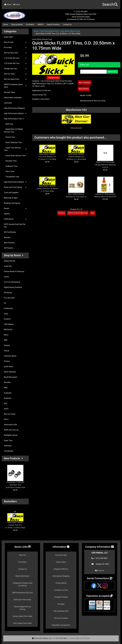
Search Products (53, 25)
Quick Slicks (9, 367)
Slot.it (6, 419)
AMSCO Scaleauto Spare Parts (15, 86)
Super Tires (8, 440)
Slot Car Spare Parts (15, 79)
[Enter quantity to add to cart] (93, 72)
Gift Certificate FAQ (61, 611)
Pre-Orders (30, 25)
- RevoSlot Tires (10, 161)
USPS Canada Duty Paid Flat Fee (15, 226)
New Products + (13, 458)
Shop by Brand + (14, 255)
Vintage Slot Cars (15, 69)
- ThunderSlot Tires (12, 177)
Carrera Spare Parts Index (23, 616)
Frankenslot (8, 308)
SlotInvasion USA (10, 425)
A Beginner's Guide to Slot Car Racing (22, 584)
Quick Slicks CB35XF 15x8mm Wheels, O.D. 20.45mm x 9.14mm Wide (76, 157)
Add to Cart (112, 72)
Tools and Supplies (11, 193)
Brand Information (22, 576)
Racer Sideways (10, 372)
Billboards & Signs (11, 198)
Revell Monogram (11, 377)
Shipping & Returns (61, 569)
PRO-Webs (86, 638)
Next (93, 213)
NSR (6, 340)
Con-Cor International (12, 282)
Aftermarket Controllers (13, 98)
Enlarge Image (53, 78)
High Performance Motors (15, 113)
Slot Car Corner (10, 414)
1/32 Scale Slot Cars (15, 63)
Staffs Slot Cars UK (11, 430)
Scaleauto (8, 393)
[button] (110, 5)
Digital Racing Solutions (13, 287)
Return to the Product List (78, 213)
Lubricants (8, 103)
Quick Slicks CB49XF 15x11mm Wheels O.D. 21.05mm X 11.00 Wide (47, 157)
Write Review (84, 89)
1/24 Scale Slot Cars (15, 58)
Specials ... (8, 237)
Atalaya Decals (10, 261)
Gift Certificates (10, 232)
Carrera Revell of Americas (14, 271)
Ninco (6, 335)
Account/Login (61, 555)
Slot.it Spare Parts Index (22, 623)
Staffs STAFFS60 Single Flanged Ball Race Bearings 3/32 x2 (105, 165)
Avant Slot (8, 266)
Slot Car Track (15, 74)
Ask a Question (85, 83)
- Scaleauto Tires (11, 166)
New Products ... (10, 243)
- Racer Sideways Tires (13, 142)
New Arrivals (15, 42)
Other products (76, 128)
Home (8, 4)
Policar (7, 351)
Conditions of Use (61, 590)
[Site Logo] (22, 14)
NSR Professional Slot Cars (22, 593)
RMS (6, 388)
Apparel (7, 214)
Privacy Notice (61, 583)
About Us (22, 555)
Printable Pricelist (61, 597)
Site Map (61, 604)
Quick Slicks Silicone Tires (70, 31)
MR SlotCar (8, 330)
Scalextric (8, 398)
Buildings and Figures (12, 203)
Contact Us (67, 25)
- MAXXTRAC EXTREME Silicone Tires (13, 131)
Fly (5, 303)
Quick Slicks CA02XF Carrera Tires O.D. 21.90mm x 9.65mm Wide (15, 521)
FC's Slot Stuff (9, 298)
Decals (15, 208)
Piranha (7, 345)
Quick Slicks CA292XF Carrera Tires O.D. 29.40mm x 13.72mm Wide (47, 189)
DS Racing (8, 293)
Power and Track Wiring (15, 187)
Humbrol (7, 319)
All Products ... (9, 248)
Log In (16, 4)
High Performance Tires (49, 31)
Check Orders (61, 562)
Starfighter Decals (11, 435)
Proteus (7, 361)
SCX (5, 403)
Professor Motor (10, 356)
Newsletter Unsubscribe (61, 625)
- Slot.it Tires (9, 171)
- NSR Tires (9, 124)
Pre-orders (15, 47)
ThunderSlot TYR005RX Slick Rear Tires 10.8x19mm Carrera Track (15, 477)
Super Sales (8, 37)
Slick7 (6, 409)
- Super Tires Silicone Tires (15, 149)
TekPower (8, 446)
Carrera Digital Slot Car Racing (22, 608)
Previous (62, 213)
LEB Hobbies (9, 324)
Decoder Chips (9, 92)
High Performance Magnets (14, 108)
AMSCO (40, 25)
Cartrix (6, 277)
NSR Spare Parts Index (23, 600)
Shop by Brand (17, 25)
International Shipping (61, 576)
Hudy (6, 314)
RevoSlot (7, 382)
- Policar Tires (10, 137)
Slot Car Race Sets (15, 53)
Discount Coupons (61, 618)
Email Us (99, 571)
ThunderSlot (9, 451)
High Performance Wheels (15, 182)
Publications (15, 219)
